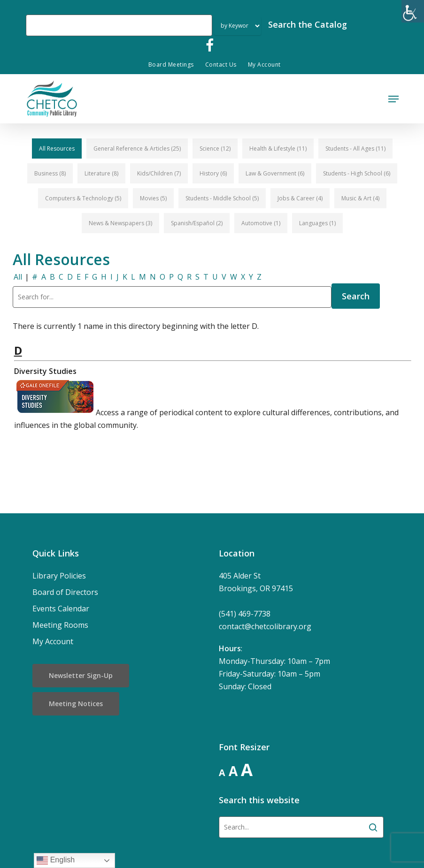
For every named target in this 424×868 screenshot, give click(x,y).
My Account (53, 641)
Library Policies (59, 576)
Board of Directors (65, 592)
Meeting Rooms (60, 625)
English (56, 860)
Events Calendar (61, 609)
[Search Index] (238, 26)
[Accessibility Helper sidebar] (413, 11)
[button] (393, 99)
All (18, 277)
